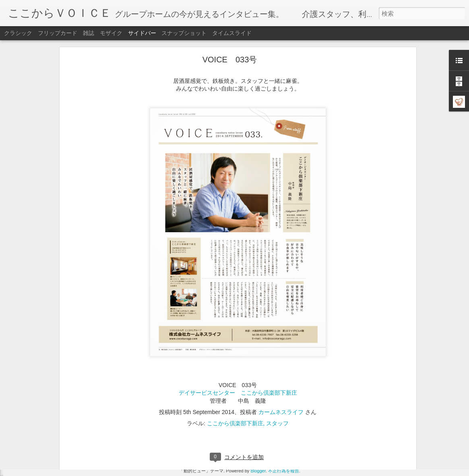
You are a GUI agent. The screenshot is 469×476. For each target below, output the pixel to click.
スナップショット (184, 33)
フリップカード (58, 33)
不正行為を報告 (284, 471)
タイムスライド (232, 33)
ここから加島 (237, 418)
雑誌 (89, 33)
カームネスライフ (281, 358)
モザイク (111, 33)
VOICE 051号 (36, 466)
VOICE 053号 (36, 429)
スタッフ (277, 369)
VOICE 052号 (36, 447)
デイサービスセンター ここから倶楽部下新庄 (238, 339)
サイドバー (142, 33)
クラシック (18, 33)
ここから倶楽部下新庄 (235, 369)
